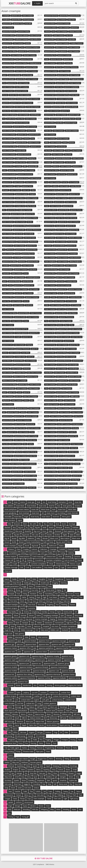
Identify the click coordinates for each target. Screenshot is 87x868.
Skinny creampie (63, 258)
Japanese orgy (18, 24)
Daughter (42, 579)
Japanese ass (19, 297)
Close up (8, 571)
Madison (60, 325)
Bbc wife (33, 524)
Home (16, 630)
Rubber (7, 762)
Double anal (11, 119)
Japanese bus (12, 210)
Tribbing (60, 795)
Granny (26, 612)
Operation (6, 273)
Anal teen (56, 517)
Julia (35, 648)
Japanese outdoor (51, 27)
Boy (14, 527)
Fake (69, 597)
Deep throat (17, 583)
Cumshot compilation (39, 564)
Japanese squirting (63, 95)
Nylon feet (33, 725)
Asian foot (62, 509)
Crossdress (39, 560)
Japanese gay (49, 87)
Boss (44, 531)
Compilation (13, 553)
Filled (33, 190)
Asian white (19, 238)
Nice (32, 400)
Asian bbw (59, 123)
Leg (49, 696)
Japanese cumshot (21, 91)
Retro (51, 759)
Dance (7, 579)
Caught (7, 564)
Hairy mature (75, 630)
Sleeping (56, 766)
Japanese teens (27, 186)
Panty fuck (19, 452)
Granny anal (68, 612)
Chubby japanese (35, 63)
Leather (37, 696)
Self (55, 784)
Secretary (60, 357)
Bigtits (65, 535)
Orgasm (32, 732)
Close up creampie (33, 107)
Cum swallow (37, 567)
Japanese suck (50, 277)
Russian (11, 759)
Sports (55, 780)
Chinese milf (9, 560)
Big (31, 527)
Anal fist (52, 506)
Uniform (19, 802)
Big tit (60, 293)
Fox (57, 605)
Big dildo (22, 538)
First (81, 597)
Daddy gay (28, 583)
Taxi (72, 791)
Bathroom (6, 472)
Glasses (69, 615)
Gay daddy (12, 612)
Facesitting (49, 594)
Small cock (61, 309)
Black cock (54, 538)
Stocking (64, 766)
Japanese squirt (50, 95)
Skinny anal (63, 784)
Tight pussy (74, 799)
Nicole (42, 725)
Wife (25, 166)
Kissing (50, 685)
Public (35, 740)
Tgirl (59, 444)
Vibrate (41, 806)
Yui (46, 111)
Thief (74, 795)
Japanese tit (65, 111)
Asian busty (49, 202)
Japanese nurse (67, 656)
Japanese (6, 103)
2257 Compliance (38, 864)
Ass (44, 502)
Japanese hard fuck (51, 16)
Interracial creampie (64, 285)
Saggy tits (27, 784)
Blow (69, 542)
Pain (6, 748)
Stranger (48, 154)
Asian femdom (10, 520)
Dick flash (6, 460)
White (47, 143)
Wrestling (26, 809)
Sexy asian (68, 154)
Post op (65, 182)
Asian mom (33, 269)
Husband (65, 630)
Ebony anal (50, 590)
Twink (49, 799)
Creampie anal (20, 206)
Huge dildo (21, 626)
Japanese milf (7, 24)
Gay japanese (62, 51)
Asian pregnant (64, 79)
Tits (33, 795)
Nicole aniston (52, 725)
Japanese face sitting (10, 51)
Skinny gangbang (75, 262)
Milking (7, 714)
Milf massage (9, 722)
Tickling (58, 791)
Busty (51, 542)
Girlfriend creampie (22, 39)
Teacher (17, 791)
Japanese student (11, 667)
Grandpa (44, 612)
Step (49, 773)
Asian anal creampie (22, 123)
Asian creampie (28, 16)
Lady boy (14, 460)
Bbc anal (35, 535)
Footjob (48, 186)
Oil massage (40, 736)
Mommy (56, 714)
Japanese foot (50, 392)
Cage (62, 567)
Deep (36, 583)
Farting (31, 597)
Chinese (48, 31)
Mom (10, 707)
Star (44, 784)
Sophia (31, 444)
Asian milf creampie (22, 87)
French (22, 601)
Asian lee (30, 357)
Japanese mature (58, 107)
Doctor (22, 579)
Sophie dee (73, 780)
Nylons (15, 729)
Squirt (48, 766)
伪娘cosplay (75, 396)
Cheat (51, 564)
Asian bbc (78, 502)
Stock (13, 788)
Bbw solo (8, 535)
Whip (52, 809)
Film (6, 601)
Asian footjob (64, 186)
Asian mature (20, 198)
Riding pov (32, 158)
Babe (72, 535)
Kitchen (42, 685)
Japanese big (64, 16)
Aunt (54, 509)
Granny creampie (66, 321)
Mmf (45, 718)
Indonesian (49, 301)
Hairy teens (31, 131)
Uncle (20, 392)
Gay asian (48, 150)
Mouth (17, 718)
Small (75, 770)
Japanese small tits (21, 329)
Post (46, 182)
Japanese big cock (68, 119)
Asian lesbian (31, 506)
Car (56, 553)
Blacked (7, 527)
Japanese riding (34, 51)
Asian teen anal (20, 162)
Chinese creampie (75, 31)
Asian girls (32, 488)
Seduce (5, 353)
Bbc (40, 524)
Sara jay (42, 773)
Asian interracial (71, 218)
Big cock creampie (34, 428)
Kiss (35, 685)
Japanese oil (18, 285)
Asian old (18, 293)
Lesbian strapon (10, 696)
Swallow (49, 777)
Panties (24, 748)
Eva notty (35, 590)
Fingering (50, 605)
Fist (56, 594)
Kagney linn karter (75, 685)
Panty (54, 297)
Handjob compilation (69, 626)
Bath (17, 59)
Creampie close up (30, 452)
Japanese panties (31, 67)
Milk (25, 707)
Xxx (4, 432)
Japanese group (50, 99)
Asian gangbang (50, 262)
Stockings (74, 766)
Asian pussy (66, 444)
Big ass (21, 527)
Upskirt (11, 802)
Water (74, 809)
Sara (22, 47)
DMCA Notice (50, 864)
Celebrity (71, 553)
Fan (71, 468)
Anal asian (61, 281)
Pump (5, 285)
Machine (60, 711)
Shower (71, 773)
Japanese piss (40, 660)
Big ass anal (60, 542)
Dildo (34, 579)
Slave (23, 770)
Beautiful (28, 531)
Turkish (38, 791)
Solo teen (28, 788)
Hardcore (37, 626)
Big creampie (62, 20)
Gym (62, 615)
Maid (68, 711)
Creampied (67, 428)
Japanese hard (20, 202)
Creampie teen (20, 373)
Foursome (31, 608)
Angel (26, 517)
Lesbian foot (54, 693)
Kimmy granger (60, 685)
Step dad (78, 784)
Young (10, 817)
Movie (30, 714)
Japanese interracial (53, 674)
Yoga (17, 817)
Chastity (30, 560)
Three (68, 795)
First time (14, 601)
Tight (65, 799)
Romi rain (75, 759)
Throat (22, 799)
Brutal (14, 538)
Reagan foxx (42, 759)
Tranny (65, 791)
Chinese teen (51, 557)
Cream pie (60, 63)
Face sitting (57, 601)
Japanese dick (62, 436)
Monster (40, 711)
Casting (23, 553)
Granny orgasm (63, 619)
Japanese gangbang (67, 170)
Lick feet (20, 703)
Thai (46, 321)
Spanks (17, 780)
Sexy (23, 777)
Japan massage (27, 75)
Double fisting (41, 586)
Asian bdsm (46, 517)
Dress (31, 586)
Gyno (59, 612)
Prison (68, 748)
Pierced (40, 748)
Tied (53, 795)
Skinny (38, 770)
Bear (57, 524)
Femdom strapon (11, 608)
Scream (18, 254)
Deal (32, 432)
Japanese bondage (51, 269)
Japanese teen (50, 83)
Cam (56, 567)
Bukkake (76, 527)
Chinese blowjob (21, 99)
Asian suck (74, 448)
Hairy (5, 170)
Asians (65, 143)
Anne (70, 502)
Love (16, 700)
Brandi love (9, 531)
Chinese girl (24, 564)
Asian (47, 59)
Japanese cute (15, 103)
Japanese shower (26, 59)
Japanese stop (74, 230)
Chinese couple (75, 564)
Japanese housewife (9, 174)
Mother (45, 707)
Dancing (64, 583)
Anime (23, 502)
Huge (78, 623)
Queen (11, 755)
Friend (48, 601)
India (27, 637)
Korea (18, 685)
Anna (10, 285)
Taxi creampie (67, 388)
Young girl (25, 817)
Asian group (61, 174)
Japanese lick (19, 67)
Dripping (29, 345)
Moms (23, 714)
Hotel (29, 626)
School (61, 770)
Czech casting (72, 567)
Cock (27, 567)
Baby (50, 531)
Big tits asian (31, 206)
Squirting (48, 341)
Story (29, 777)
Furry (47, 119)
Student (7, 770)
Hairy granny (19, 634)
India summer (43, 637)
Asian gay (6, 55)
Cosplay (48, 265)
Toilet (25, 791)
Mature (32, 707)
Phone (48, 743)
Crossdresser (33, 553)
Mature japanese (53, 722)
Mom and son (10, 711)
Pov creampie (74, 182)
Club (22, 567)
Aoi (46, 464)
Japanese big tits (50, 55)
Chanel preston (24, 557)
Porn (55, 743)
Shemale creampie (30, 55)
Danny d (69, 579)
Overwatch (73, 254)
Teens (15, 799)
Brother (57, 535)
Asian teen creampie (34, 373)
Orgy (56, 732)
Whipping (44, 809)
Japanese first (34, 333)
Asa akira (6, 444)
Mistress (15, 714)
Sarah (20, 788)
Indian (10, 637)
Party (80, 740)
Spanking (20, 766)
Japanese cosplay (62, 83)
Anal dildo (8, 517)
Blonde (45, 538)
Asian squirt (75, 95)
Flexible (62, 597)
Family (63, 594)
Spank (35, 766)
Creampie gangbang (10, 115)
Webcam (17, 809)
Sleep (28, 766)
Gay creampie (77, 150)
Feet (41, 594)
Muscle (72, 707)
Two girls (69, 35)
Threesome (9, 795)
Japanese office (8, 166)
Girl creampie (32, 71)
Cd (5, 553)
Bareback (27, 369)
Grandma (8, 615)
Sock (42, 777)
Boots (64, 524)
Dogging (55, 583)
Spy (13, 773)
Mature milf (30, 202)
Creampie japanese (75, 198)
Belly (38, 538)
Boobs (50, 535)
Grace (26, 273)
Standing (31, 780)
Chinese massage (11, 567)
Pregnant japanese (77, 79)
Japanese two (74, 345)
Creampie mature (63, 448)
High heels (70, 623)
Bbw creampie (24, 460)
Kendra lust (27, 685)
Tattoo (26, 795)
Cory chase (48, 567)
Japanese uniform (51, 210)
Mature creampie (61, 47)
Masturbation (22, 711)
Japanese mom (8, 269)
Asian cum (26, 190)
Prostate (60, 748)
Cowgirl (18, 186)
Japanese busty (75, 16)
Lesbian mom (70, 700)
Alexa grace (66, 517)
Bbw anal (19, 531)
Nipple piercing (65, 725)
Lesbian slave (76, 696)
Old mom (74, 732)
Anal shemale (62, 146)
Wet (80, 809)
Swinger (19, 773)
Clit (23, 560)
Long (39, 703)
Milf (38, 707)
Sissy (54, 770)
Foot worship (14, 597)
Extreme (26, 590)
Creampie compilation (65, 99)
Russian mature (22, 759)
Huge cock (8, 634)
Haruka (77, 464)
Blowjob (6, 190)
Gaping (53, 619)
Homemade (59, 623)
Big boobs (6, 400)
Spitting (23, 412)
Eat (65, 590)
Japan (5, 75)
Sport (35, 777)
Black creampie (10, 546)
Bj (27, 527)
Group (52, 612)
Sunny (47, 416)
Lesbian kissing (57, 700)
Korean (5, 95)
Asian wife (72, 39)
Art (43, 513)
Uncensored (29, 802)
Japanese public (64, 329)
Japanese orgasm (71, 123)
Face (4, 83)
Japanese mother (11, 671)
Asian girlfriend (35, 39)
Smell (17, 777)
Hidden (39, 623)
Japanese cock (8, 246)
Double (47, 297)
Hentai (11, 623)
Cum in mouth (69, 560)
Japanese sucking (34, 135)
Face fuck (32, 605)
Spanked (30, 770)
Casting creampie (21, 488)
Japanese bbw (50, 123)
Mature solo (67, 714)
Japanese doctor (8, 194)
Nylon (10, 725)
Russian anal (61, 103)
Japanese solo (24, 656)
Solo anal (8, 784)
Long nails (8, 700)
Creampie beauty (75, 297)
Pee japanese (72, 242)
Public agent (15, 748)
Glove (16, 615)
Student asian (62, 384)
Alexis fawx (72, 509)
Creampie (6, 16)
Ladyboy (55, 186)
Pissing (73, 740)
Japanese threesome (71, 67)
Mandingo (63, 707)
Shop (77, 777)
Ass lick (26, 301)
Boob (27, 546)
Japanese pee (7, 43)
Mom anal (8, 718)
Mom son (54, 707)
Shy (71, 784)
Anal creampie (18, 43)
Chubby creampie (77, 43)
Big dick (17, 535)
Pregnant (11, 740)
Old (9, 732)
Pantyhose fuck (23, 242)
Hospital (32, 194)
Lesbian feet (65, 693)
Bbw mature (65, 538)
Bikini (78, 535)
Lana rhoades (10, 703)
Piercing (33, 743)
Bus (4, 210)
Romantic (48, 234)
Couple (18, 337)
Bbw (10, 524)
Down (78, 119)
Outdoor (48, 732)
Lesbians (43, 693)
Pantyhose (21, 740)
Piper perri (40, 751)
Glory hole (78, 615)
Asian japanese (77, 424)
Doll (76, 579)
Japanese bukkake (59, 246)
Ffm (28, 601)
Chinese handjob (8, 99)
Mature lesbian (35, 718)
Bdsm (25, 524)
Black (51, 524)
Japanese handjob (17, 214)
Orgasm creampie (63, 440)
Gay (20, 612)
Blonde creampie (63, 139)
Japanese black (16, 20)
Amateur (78, 506)
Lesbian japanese (50, 703)
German (23, 615)
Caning (63, 553)
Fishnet (9, 305)
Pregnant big (50, 748)
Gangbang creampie (25, 210)
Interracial (19, 637)
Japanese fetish (62, 432)
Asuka (60, 400)
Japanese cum (74, 194)
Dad (28, 579)
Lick (44, 696)
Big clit (7, 538)
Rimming (59, 759)
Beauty (67, 527)
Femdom (33, 594)
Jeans (19, 652)
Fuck (75, 597)
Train (80, 795)
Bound (7, 542)
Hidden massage (27, 630)
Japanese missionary (64, 361)
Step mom (8, 777)
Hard (6, 626)
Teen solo (57, 799)
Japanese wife (50, 39)
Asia (53, 31)
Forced (70, 594)
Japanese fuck (62, 273)
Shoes (68, 770)
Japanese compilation (71, 87)
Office (15, 732)
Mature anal (50, 711)
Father (24, 597)
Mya (72, 325)
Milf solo (77, 714)
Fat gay (23, 605)
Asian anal (48, 35)
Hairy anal (20, 119)
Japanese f (75, 27)
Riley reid (16, 762)
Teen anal (40, 795)
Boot (43, 535)
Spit (4, 412)
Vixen (48, 806)
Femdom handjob (11, 605)
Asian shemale (75, 186)
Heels (17, 623)
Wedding (66, 809)
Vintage (17, 806)
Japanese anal (7, 416)
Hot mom (55, 626)
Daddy (14, 579)
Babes (61, 546)
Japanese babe (77, 361)
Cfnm (60, 557)
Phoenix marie (28, 751)
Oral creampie (71, 301)
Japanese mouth (50, 75)
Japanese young (34, 226)
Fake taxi (66, 601)
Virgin (10, 806)
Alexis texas (45, 509)
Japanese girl (23, 51)
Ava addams (9, 506)
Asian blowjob (35, 115)
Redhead (25, 762)
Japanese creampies (32, 47)
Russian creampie (63, 43)
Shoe (55, 773)
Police (41, 743)
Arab (39, 502)
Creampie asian (20, 150)
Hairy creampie (20, 131)
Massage (18, 707)
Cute (18, 560)
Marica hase (40, 714)
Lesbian (11, 693)
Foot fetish (53, 597)
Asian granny (73, 250)
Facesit (22, 608)
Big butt (44, 546)
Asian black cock (72, 373)
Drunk (50, 579)
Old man (23, 732)
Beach (51, 527)
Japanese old (68, 59)
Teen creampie (50, 91)
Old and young (20, 736)
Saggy (79, 773)
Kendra (7, 689)
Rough (33, 759)
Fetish (41, 601)
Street (71, 777)
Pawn (48, 751)
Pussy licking (9, 751)
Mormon (20, 722)
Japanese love (16, 16)
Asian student (72, 384)
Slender (30, 222)
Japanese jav (30, 424)
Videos (26, 400)
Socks (7, 773)
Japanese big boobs (9, 31)
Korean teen (14, 95)
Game (39, 615)
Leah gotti (45, 700)
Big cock (37, 531)
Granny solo (18, 619)
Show (24, 780)
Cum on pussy (70, 162)
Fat (6, 597)
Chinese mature (10, 557)
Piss (41, 740)
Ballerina (56, 166)
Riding (67, 759)
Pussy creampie (77, 444)
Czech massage (38, 557)
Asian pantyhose (11, 509)
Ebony (18, 590)
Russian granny (36, 762)
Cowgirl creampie (21, 158)
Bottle (14, 542)
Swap (7, 788)
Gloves (31, 615)
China (18, 549)
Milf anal (63, 718)
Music (49, 714)
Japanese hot (71, 246)
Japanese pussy (62, 75)
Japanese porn (72, 174)
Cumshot (6, 265)
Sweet (5, 47)
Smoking (63, 773)
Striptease (41, 780)
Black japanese (28, 20)
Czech (43, 553)
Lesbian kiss (30, 703)
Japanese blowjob (9, 79)
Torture (18, 795)
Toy (48, 795)
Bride (45, 527)
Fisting (25, 594)
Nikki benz (76, 725)
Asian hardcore (75, 258)
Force (77, 594)
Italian (33, 637)
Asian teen (60, 91)
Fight (45, 597)
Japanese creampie (63, 24)
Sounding (36, 784)
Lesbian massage (25, 696)
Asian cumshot (20, 107)
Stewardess (33, 242)
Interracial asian (30, 238)
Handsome (49, 623)
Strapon (16, 770)
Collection (43, 549)
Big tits (38, 527)
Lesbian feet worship (60, 696)
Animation (62, 502)
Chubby (50, 553)
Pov (27, 743)
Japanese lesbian (9, 35)
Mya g (67, 325)
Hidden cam (55, 630)
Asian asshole (29, 234)
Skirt (48, 780)
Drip (33, 139)
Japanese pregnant (51, 79)
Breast (21, 542)
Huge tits (8, 630)
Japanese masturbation (63, 158)
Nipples (7, 729)
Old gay (40, 732)
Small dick (29, 305)
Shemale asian (31, 440)
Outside (30, 736)
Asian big (69, 63)
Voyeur (25, 806)
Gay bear (75, 619)
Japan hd (59, 277)
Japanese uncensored (25, 174)
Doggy (24, 586)
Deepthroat (59, 579)
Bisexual (58, 531)
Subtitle (28, 43)
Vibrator (33, 806)
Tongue (7, 799)
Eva (42, 590)
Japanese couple (74, 115)
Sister (41, 766)
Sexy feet (33, 773)
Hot (37, 630)
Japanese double (50, 51)
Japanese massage (15, 75)
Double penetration (12, 586)
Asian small (19, 234)
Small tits (63, 780)
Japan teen (12, 392)
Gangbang (6, 20)
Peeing (32, 748)
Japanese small (68, 206)
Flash (38, 597)
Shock (59, 428)
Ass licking (61, 513)
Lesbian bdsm (26, 700)
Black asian (76, 538)
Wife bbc (35, 809)
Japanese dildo (8, 317)
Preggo (56, 740)
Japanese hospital (22, 194)
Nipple (24, 725)
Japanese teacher (51, 222)
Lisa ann (35, 693)
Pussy (21, 743)
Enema (11, 590)
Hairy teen (71, 20)
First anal (41, 605)
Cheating (68, 557)
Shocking (75, 428)
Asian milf (28, 24)
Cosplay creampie (77, 488)
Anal (10, 502)
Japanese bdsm (50, 24)
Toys (29, 799)
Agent (20, 520)
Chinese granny (73, 549)
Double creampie (30, 111)
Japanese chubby (24, 31)
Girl (76, 612)
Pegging (48, 740)
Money (32, 711)
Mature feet (40, 722)
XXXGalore (20, 3)
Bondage (72, 524)
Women (72, 143)
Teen (10, 791)
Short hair (59, 67)
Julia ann (20, 644)
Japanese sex (12, 83)
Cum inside (17, 258)
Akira (25, 444)
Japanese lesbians (22, 35)
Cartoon (34, 549)
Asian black (49, 373)
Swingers (63, 777)
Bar (78, 531)
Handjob (25, 623)
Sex (26, 773)
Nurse (17, 725)
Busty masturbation (34, 542)
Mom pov (29, 722)
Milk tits (25, 718)
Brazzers (17, 524)
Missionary (10, 250)
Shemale (11, 766)
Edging (59, 590)
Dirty (50, 586)
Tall (44, 791)
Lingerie (36, 700)
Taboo (78, 791)
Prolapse (65, 740)
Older (47, 305)
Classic (80, 560)
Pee (29, 740)
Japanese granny (56, 59)
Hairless (27, 139)
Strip (49, 784)
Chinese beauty (61, 564)
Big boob (35, 546)
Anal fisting (52, 502)
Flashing (64, 605)
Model (74, 711)
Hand (12, 626)
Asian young (78, 416)
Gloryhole (8, 619)
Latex (18, 693)
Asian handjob (73, 365)
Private (68, 150)
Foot (18, 594)
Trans (50, 791)
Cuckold (62, 549)
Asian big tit (75, 480)
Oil (61, 404)
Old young (8, 736)
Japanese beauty (8, 71)
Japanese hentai (22, 408)
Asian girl (18, 396)
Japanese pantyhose (9, 242)
